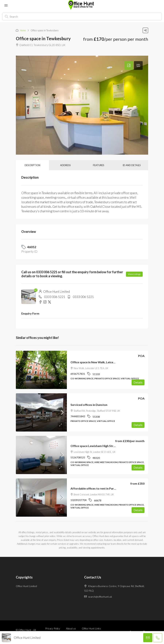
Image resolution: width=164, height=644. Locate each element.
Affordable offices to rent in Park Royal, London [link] (103, 488)
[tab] (129, 65)
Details (138, 382)
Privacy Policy (53, 628)
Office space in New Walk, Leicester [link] (95, 362)
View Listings (134, 274)
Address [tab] (65, 165)
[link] (41, 370)
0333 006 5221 (55, 297)
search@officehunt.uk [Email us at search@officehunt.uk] (100, 597)
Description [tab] (32, 165)
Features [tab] (99, 165)
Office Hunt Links (91, 628)
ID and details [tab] (132, 165)
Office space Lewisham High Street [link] (94, 446)
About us (71, 628)
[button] (145, 30)
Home (23, 30)
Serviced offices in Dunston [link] (89, 405)
